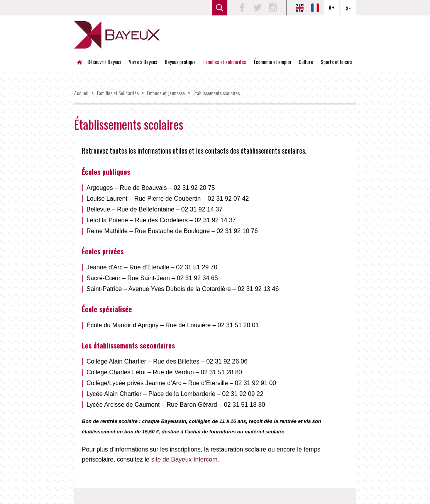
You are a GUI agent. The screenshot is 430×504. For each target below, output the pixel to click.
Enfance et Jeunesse (166, 93)
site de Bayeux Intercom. (185, 459)
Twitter (257, 8)
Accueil (82, 62)
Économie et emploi (273, 62)
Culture (306, 62)
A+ (332, 8)
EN (300, 8)
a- (348, 8)
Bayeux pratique (180, 62)
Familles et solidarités (225, 62)
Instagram (273, 8)
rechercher (220, 8)
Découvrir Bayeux (104, 62)
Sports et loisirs (337, 62)
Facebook (242, 8)
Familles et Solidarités (118, 93)
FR (315, 8)
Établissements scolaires (217, 93)
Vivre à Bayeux (143, 62)
